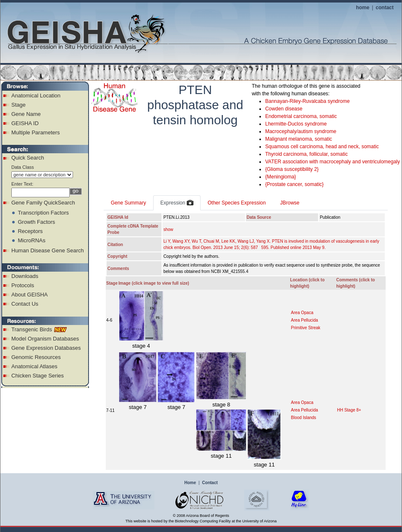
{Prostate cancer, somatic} (294, 184)
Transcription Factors (43, 213)
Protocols (23, 285)
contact (385, 8)
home (363, 8)
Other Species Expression (237, 203)
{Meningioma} (281, 177)
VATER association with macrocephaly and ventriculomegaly (333, 162)
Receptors (30, 231)
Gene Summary (128, 203)
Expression (177, 203)
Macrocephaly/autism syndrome (301, 131)
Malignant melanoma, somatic (299, 139)
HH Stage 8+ (349, 410)
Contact (210, 483)
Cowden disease (284, 109)
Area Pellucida (304, 320)
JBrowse (290, 203)
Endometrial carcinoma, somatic (301, 116)
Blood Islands (303, 418)
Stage (18, 105)
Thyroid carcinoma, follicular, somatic (307, 154)
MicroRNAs (31, 240)
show (168, 229)
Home (190, 483)
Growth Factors (36, 222)
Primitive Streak (305, 328)
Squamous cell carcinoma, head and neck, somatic (322, 147)
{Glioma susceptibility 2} (292, 169)
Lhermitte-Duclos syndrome (296, 124)
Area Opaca (302, 313)
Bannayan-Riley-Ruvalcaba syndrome (307, 101)
